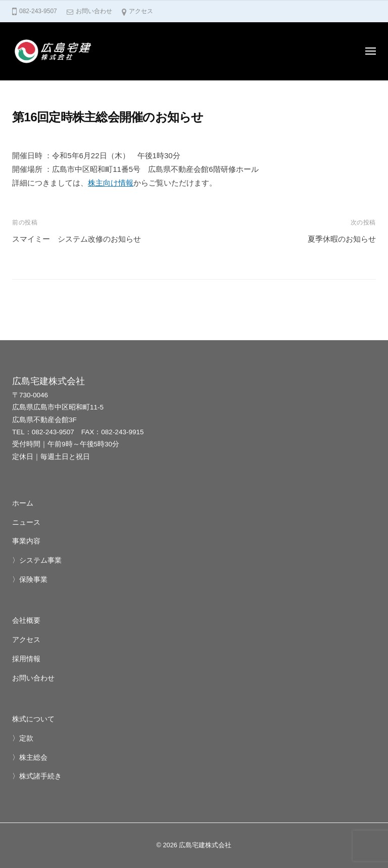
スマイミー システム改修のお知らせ (77, 239)
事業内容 (26, 541)
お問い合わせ (94, 11)
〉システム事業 (37, 560)
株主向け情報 (111, 183)
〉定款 (23, 738)
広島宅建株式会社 (205, 845)
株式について (33, 719)
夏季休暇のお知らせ (342, 239)
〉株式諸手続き (37, 776)
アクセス (141, 11)
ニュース (26, 522)
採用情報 (26, 659)
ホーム (23, 503)
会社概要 (26, 621)
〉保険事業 (30, 580)
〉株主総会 (30, 758)
